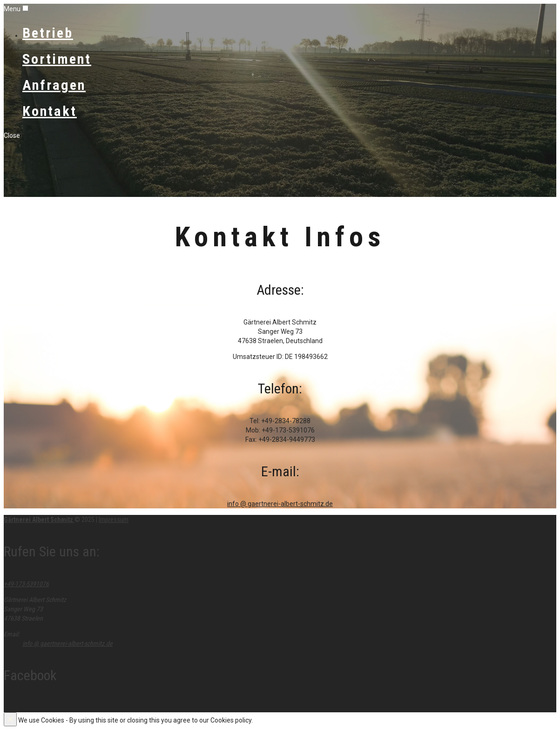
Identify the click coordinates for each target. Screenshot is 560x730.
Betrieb (48, 33)
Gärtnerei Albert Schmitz (39, 520)
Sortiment (57, 59)
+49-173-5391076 (26, 584)
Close (12, 135)
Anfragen (54, 85)
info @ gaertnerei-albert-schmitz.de (280, 504)
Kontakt (50, 111)
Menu (12, 9)
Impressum (114, 520)
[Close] (10, 719)
